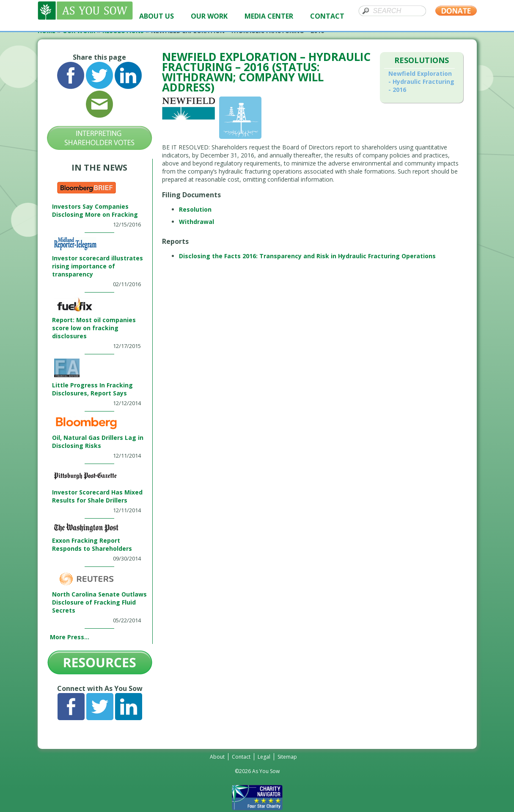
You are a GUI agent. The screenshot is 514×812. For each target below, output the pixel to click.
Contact (241, 757)
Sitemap (287, 757)
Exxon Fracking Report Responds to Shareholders (92, 544)
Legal (264, 757)
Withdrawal (197, 222)
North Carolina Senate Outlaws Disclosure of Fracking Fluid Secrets (99, 602)
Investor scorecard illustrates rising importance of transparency (98, 266)
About (217, 757)
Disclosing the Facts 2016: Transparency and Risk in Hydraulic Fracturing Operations (307, 256)
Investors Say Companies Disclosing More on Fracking (95, 210)
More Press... (70, 637)
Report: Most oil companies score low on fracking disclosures (94, 328)
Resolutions (422, 60)
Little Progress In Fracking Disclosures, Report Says (92, 389)
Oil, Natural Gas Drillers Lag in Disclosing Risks (98, 442)
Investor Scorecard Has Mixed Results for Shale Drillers (97, 496)
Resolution (195, 209)
